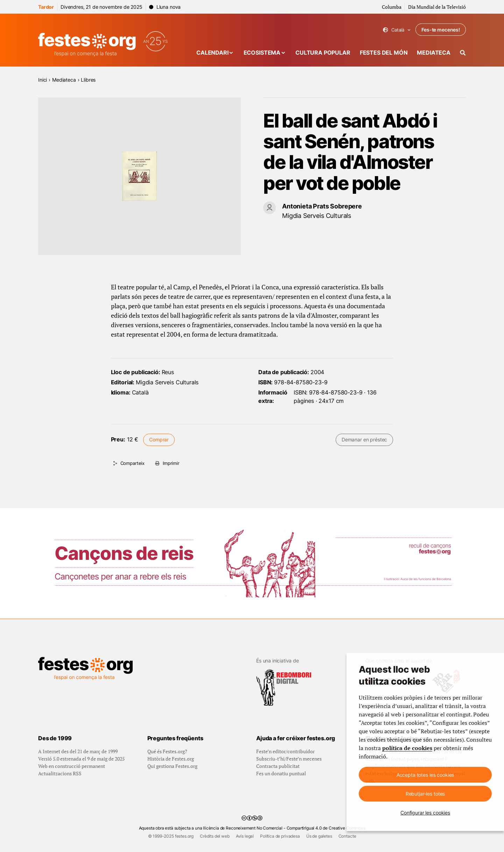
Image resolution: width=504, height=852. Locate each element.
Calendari (212, 53)
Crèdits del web (215, 836)
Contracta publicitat (278, 766)
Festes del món (384, 53)
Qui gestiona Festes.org (172, 766)
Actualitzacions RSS (60, 773)
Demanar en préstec (364, 439)
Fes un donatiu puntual (281, 773)
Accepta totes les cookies (425, 775)
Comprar (159, 439)
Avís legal (245, 836)
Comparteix (132, 463)
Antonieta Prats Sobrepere (322, 206)
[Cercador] (463, 53)
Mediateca (434, 53)
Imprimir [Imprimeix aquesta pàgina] (171, 463)
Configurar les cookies (425, 813)
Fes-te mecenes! (441, 30)
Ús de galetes (319, 836)
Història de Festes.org (171, 759)
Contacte (347, 836)
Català (397, 30)
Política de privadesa (280, 836)
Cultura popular (323, 53)
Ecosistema (262, 53)
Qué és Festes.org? (167, 751)
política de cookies (407, 748)
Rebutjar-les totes (425, 794)
